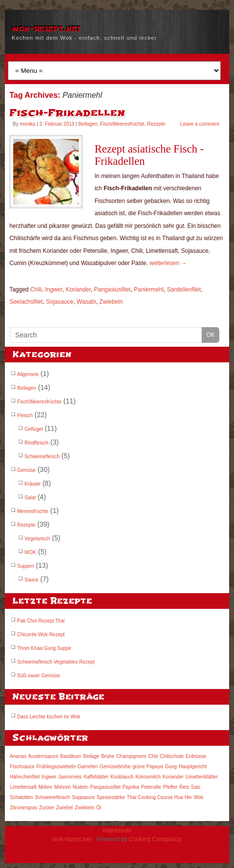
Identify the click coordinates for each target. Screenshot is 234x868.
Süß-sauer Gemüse (38, 676)
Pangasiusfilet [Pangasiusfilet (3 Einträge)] (105, 787)
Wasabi (87, 302)
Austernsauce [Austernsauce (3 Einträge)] (43, 756)
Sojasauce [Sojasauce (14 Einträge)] (83, 797)
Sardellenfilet (184, 289)
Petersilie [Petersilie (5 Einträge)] (151, 787)
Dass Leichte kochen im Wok (49, 717)
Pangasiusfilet (112, 289)
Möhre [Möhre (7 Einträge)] (45, 787)
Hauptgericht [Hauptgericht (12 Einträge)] (193, 767)
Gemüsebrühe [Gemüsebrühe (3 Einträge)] (115, 767)
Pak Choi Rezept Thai (41, 621)
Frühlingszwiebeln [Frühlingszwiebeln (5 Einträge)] (56, 767)
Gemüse (26, 470)
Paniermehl (149, 289)
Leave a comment (200, 124)
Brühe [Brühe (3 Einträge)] (108, 756)
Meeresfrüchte (33, 511)
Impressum (117, 830)
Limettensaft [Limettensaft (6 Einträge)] (23, 787)
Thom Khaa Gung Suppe (44, 648)
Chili (36, 289)
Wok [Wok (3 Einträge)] (199, 797)
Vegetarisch (37, 539)
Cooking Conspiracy (155, 839)
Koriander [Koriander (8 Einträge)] (173, 777)
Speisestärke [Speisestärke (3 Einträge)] (111, 797)
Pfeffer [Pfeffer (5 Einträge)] (170, 787)
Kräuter (33, 484)
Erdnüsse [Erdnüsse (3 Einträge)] (196, 756)
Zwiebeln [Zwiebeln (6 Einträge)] (85, 808)
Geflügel (34, 429)
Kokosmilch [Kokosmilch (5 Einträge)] (148, 777)
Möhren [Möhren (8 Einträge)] (63, 787)
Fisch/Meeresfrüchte (122, 124)
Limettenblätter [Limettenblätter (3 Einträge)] (202, 777)
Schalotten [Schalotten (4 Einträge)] (21, 797)
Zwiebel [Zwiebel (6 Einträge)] (64, 808)
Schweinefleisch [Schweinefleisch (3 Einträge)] (52, 797)
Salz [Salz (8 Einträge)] (196, 787)
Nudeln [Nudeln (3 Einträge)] (80, 787)
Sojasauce (60, 302)
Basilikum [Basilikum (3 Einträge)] (71, 756)
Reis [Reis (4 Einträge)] (184, 787)
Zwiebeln (111, 302)
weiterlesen (168, 263)
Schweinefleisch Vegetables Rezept (56, 662)
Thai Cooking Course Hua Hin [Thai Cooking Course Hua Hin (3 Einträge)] (159, 797)
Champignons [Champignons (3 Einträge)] (131, 756)
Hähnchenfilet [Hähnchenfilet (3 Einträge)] (25, 777)
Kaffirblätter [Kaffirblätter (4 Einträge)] (96, 777)
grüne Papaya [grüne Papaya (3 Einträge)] (148, 767)
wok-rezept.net (46, 28)
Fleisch (25, 415)
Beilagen (88, 124)
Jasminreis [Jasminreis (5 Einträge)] (70, 777)
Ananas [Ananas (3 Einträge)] (18, 756)
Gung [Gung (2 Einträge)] (171, 767)
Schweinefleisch (42, 456)
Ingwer (54, 289)
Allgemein (28, 374)
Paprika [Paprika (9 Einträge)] (131, 787)
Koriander (78, 289)
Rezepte (156, 124)
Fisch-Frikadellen (67, 113)
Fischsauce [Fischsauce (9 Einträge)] (22, 767)
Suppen (25, 566)
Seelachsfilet (26, 302)
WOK (30, 552)
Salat (30, 498)
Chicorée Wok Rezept (41, 634)
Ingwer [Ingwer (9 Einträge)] (49, 777)
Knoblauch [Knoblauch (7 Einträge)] (122, 777)
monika (27, 124)
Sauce (31, 580)
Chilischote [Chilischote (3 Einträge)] (172, 756)
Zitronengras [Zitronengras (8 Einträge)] (23, 808)
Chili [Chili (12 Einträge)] (153, 756)
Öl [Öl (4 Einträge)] (99, 808)
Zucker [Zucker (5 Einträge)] (47, 808)
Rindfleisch (36, 443)
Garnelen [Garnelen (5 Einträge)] (87, 767)
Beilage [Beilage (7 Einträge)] (91, 756)
